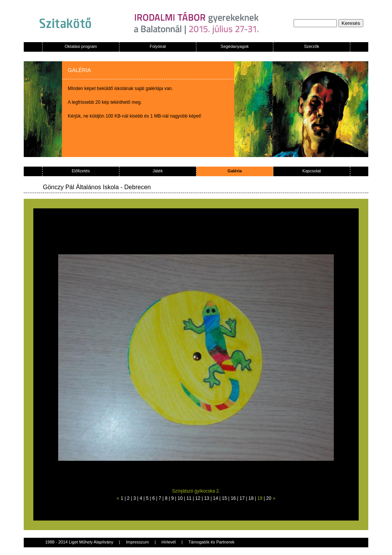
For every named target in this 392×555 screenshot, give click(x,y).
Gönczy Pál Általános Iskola (81, 187)
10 (180, 498)
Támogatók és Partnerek (211, 542)
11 (189, 498)
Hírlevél (169, 542)
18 (251, 498)
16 (233, 498)
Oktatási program (81, 46)
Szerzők (312, 46)
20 (269, 498)
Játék (158, 171)
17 (242, 498)
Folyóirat (158, 46)
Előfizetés (81, 171)
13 (207, 498)
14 (215, 498)
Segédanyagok (234, 46)
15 (225, 498)
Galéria (234, 171)
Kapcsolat (312, 171)
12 (198, 498)
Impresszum (137, 542)
